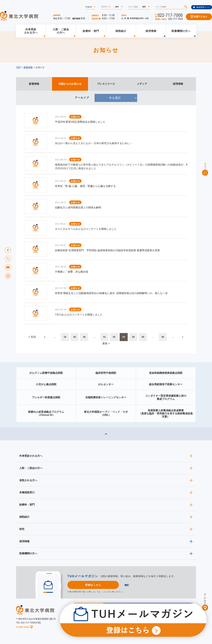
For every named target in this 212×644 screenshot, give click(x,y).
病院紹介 (121, 31)
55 (143, 337)
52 (114, 337)
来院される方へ (28, 480)
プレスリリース (106, 84)
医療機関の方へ (181, 31)
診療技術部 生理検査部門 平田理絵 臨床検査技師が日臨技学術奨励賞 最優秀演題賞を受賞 (107, 250)
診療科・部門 (91, 31)
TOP (18, 67)
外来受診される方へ (31, 31)
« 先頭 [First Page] (32, 337)
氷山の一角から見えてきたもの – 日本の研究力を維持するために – (93, 143)
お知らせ (94, 621)
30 (84, 337)
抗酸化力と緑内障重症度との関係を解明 (78, 208)
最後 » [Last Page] (106, 343)
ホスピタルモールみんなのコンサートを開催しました (86, 229)
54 (133, 337)
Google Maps (24, 627)
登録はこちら (93, 585)
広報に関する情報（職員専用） (140, 616)
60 (163, 337)
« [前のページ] (45, 337)
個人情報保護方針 (148, 621)
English (89, 7)
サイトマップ (179, 621)
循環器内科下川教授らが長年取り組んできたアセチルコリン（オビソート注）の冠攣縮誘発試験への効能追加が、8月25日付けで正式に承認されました (121, 166)
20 (75, 337)
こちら (105, 592)
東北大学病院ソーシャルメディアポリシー (178, 616)
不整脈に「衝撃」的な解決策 (72, 272)
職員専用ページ (202, 7)
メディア (142, 84)
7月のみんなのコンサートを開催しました (79, 315)
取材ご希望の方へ (113, 616)
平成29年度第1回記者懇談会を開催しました (80, 122)
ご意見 (164, 621)
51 (104, 337)
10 (65, 337)
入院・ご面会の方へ (61, 31)
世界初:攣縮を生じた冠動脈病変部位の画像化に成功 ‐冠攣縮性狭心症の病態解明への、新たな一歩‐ (112, 293)
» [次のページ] (183, 337)
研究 (22, 529)
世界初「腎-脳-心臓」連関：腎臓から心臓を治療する (85, 186)
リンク (193, 621)
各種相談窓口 (27, 492)
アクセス (205, 598)
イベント (108, 621)
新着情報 (28, 67)
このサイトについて (126, 621)
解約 (127, 585)
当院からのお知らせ (70, 84)
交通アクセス (199, 17)
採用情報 (151, 31)
